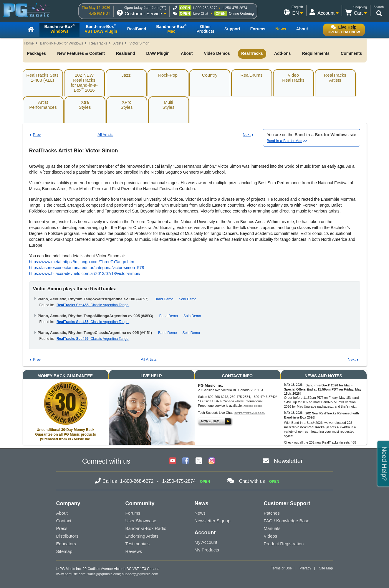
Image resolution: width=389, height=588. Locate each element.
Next (247, 135)
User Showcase (141, 521)
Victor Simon (140, 43)
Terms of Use (281, 568)
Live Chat (201, 14)
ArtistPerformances (43, 105)
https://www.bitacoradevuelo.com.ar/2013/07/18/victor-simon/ (85, 274)
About (187, 53)
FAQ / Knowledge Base (287, 521)
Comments (351, 53)
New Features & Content (81, 53)
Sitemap (64, 551)
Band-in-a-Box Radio (146, 528)
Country (210, 75)
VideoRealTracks (293, 78)
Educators (66, 544)
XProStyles (127, 105)
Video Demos (217, 53)
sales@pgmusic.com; (105, 574)
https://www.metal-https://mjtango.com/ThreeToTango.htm (82, 262)
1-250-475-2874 (235, 8)
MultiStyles (169, 105)
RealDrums (251, 75)
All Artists (105, 135)
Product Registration (284, 544)
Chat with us (252, 481)
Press (62, 528)
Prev (37, 135)
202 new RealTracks (324, 442)
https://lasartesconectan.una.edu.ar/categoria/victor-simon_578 (87, 268)
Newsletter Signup (213, 521)
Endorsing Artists (142, 536)
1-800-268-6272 (205, 8)
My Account (206, 542)
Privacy (305, 568)
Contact (64, 521)
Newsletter (288, 461)
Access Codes (253, 406)
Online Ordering (241, 14)
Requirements (316, 53)
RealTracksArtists (335, 78)
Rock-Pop (168, 75)
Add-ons (283, 53)
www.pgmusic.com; (71, 574)
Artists (118, 43)
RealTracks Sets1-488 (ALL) (42, 78)
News (200, 513)
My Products (207, 550)
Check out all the (297, 442)
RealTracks (98, 43)
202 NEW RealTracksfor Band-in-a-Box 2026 (84, 83)
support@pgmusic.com (250, 413)
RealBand (126, 53)
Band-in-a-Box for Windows (62, 43)
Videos (271, 536)
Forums (133, 513)
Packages (37, 53)
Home (29, 43)
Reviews (134, 551)
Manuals (272, 528)
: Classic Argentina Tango (93, 305)
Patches (272, 513)
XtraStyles (85, 105)
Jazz (126, 75)
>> (287, 141)
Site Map (326, 568)
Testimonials (138, 544)
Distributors (67, 536)
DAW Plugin (158, 53)
